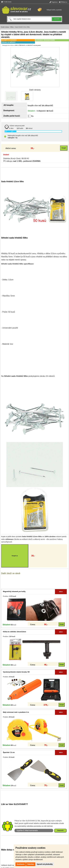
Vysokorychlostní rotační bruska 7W (16, 672)
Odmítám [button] (31, 864)
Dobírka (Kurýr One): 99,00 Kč (16, 158)
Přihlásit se (63, 2)
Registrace (54, 2)
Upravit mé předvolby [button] (45, 864)
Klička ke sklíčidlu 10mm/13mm (14, 632)
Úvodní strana (6, 2)
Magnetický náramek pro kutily (14, 591)
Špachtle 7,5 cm (9, 752)
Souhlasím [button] (21, 864)
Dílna (12, 27)
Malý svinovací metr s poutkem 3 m (16, 712)
